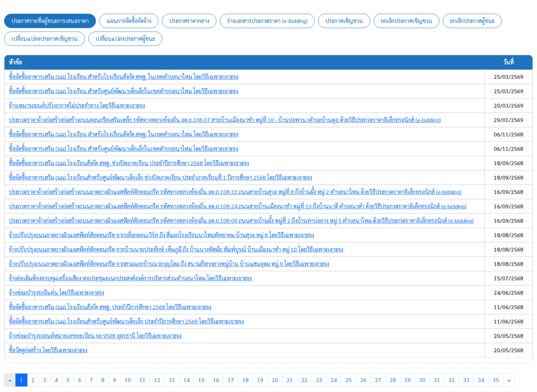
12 (157, 380)
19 (260, 380)
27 (378, 380)
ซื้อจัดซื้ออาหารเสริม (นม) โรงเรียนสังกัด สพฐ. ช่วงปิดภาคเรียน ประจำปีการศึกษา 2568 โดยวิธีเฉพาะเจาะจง (129, 163)
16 (216, 380)
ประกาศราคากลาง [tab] (189, 21)
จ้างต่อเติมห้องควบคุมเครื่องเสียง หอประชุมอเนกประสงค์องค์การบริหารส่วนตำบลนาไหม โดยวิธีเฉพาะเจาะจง (130, 278)
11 (142, 380)
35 (496, 380)
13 (172, 380)
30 (422, 380)
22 (304, 380)
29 (408, 380)
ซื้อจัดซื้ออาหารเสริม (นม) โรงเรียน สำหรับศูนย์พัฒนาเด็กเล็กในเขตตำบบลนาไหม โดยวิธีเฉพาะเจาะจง (123, 91)
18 (246, 380)
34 (481, 380)
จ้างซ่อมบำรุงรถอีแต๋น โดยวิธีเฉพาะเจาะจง (57, 292)
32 (452, 380)
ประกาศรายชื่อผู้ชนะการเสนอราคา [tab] (50, 21)
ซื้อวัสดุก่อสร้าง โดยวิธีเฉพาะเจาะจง (48, 350)
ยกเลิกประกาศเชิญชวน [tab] (407, 21)
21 (290, 380)
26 (363, 380)
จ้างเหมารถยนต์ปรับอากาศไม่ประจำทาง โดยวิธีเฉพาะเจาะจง (77, 105)
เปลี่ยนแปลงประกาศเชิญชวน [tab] (45, 39)
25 (349, 380)
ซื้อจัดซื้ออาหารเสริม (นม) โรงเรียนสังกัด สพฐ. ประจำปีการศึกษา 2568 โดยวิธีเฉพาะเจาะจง (110, 307)
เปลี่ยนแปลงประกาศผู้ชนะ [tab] (125, 39)
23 (319, 380)
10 (128, 380)
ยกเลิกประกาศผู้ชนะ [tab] (472, 21)
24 (334, 380)
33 (466, 380)
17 (231, 380)
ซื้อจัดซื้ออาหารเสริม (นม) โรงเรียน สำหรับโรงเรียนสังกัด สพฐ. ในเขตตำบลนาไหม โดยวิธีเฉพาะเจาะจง (124, 77)
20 (275, 380)
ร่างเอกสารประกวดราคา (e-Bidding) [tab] (267, 21)
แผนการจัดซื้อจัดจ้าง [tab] (129, 21)
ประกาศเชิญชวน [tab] (344, 21)
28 (393, 380)
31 (437, 380)
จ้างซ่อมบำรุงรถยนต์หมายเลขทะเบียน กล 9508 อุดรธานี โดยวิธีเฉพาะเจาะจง (95, 336)
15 (201, 380)
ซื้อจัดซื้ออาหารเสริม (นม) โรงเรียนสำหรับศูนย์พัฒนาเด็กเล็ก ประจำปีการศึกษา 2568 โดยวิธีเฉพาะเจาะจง (126, 321)
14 (187, 380)
